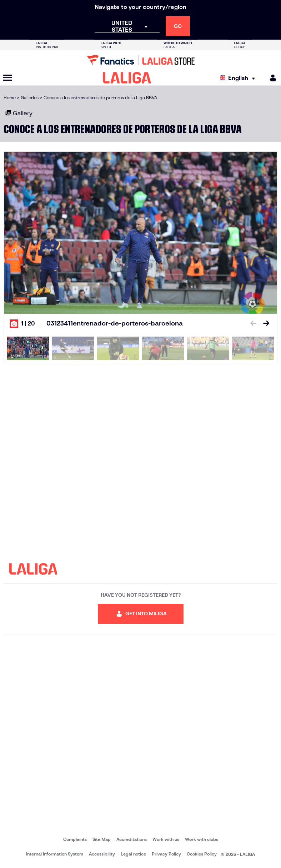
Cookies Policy (202, 854)
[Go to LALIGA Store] (140, 60)
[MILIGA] (271, 78)
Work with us (166, 839)
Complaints (75, 839)
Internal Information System (55, 854)
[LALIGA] (127, 78)
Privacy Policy (166, 854)
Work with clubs (202, 839)
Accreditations (132, 839)
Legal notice (133, 854)
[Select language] (239, 78)
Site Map (102, 839)
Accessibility (102, 854)
